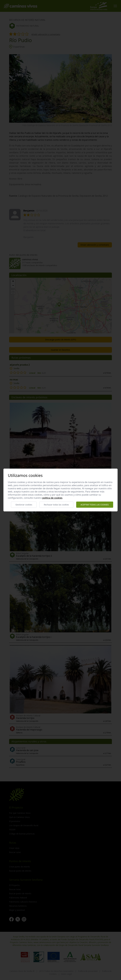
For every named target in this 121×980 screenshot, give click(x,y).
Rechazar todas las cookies (56, 505)
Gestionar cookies (24, 505)
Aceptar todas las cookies (95, 505)
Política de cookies (52, 498)
